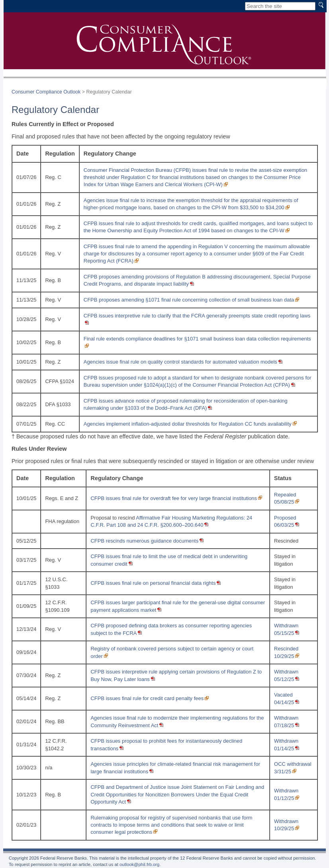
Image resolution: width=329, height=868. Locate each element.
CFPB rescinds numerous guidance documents (144, 541)
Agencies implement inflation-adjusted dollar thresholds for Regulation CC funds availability (188, 424)
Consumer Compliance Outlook (46, 92)
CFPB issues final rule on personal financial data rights (153, 583)
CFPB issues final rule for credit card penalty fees (147, 698)
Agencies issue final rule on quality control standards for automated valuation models (180, 362)
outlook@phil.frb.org (139, 864)
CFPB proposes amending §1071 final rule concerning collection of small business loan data (189, 300)
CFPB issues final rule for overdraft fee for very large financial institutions (174, 498)
